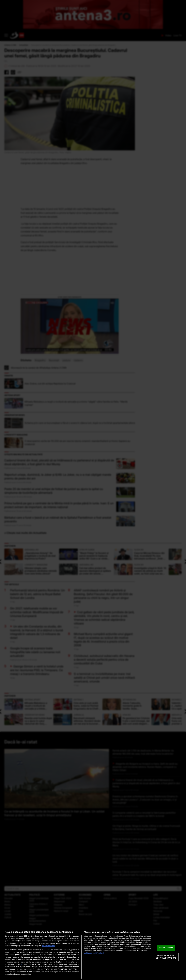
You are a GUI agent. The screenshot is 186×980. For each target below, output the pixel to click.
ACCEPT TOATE (166, 948)
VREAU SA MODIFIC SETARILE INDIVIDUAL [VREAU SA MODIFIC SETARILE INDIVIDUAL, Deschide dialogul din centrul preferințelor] (166, 957)
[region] (93, 954)
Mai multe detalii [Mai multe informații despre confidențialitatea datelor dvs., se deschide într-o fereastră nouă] (49, 946)
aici (22, 964)
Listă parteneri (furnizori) (94, 953)
